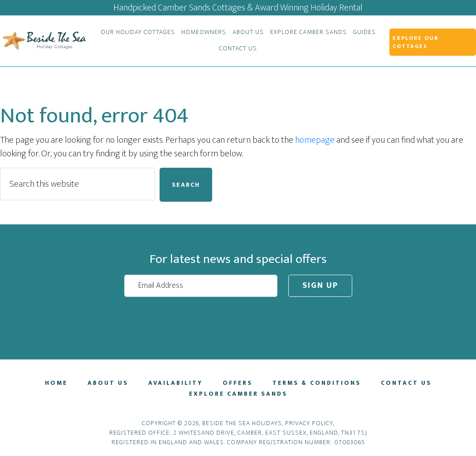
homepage (315, 140)
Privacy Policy (309, 423)
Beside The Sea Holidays (43, 41)
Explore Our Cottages (415, 42)
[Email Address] (201, 286)
